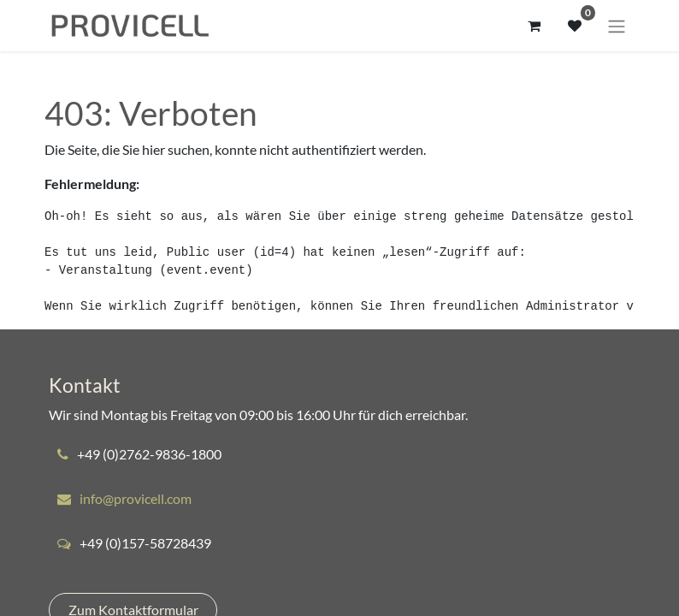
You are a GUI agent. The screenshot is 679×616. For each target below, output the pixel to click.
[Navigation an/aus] (617, 26)
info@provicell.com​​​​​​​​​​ (136, 498)
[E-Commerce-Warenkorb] (534, 26)
